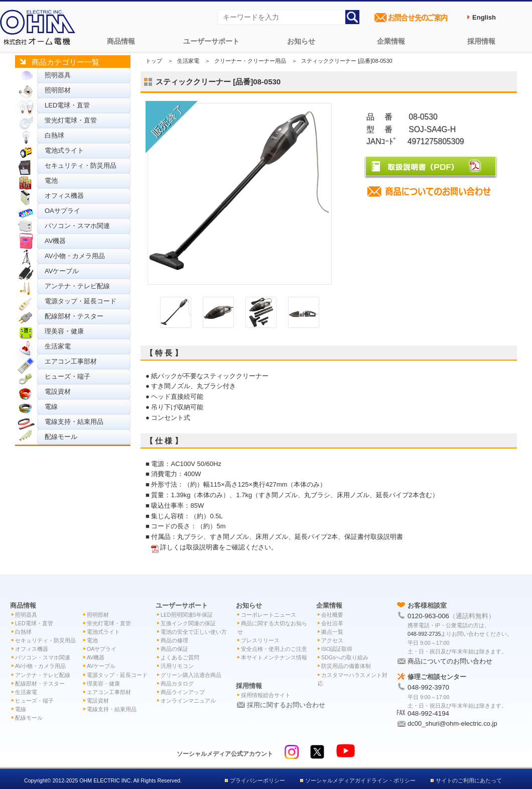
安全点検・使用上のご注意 (274, 649)
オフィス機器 (64, 196)
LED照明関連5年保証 (187, 615)
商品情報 (121, 41)
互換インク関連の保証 (188, 623)
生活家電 (58, 346)
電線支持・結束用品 (74, 422)
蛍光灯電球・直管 (71, 120)
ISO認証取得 (337, 649)
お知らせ (301, 41)
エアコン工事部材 (71, 361)
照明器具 (58, 75)
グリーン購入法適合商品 (191, 675)
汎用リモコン (177, 666)
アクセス (332, 640)
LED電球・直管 (67, 105)
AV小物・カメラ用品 (75, 256)
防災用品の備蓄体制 (346, 666)
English (484, 17)
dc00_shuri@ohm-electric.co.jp (452, 723)
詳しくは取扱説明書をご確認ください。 (219, 547)
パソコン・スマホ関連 (77, 226)
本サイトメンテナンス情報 (274, 657)
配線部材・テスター (74, 316)
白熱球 (54, 135)
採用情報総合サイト (266, 695)
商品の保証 (174, 649)
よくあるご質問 (180, 657)
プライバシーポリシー (257, 780)
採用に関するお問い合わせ (286, 705)
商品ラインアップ (183, 692)
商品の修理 (174, 640)
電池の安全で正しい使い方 (194, 632)
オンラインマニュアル (188, 701)
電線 (51, 407)
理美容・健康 (64, 331)
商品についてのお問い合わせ (450, 661)
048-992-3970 (428, 687)
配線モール (61, 437)
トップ (154, 61)
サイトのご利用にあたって (469, 780)
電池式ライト (64, 150)
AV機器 (55, 241)
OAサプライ (62, 211)
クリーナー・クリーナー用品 (250, 61)
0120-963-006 (428, 616)
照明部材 (58, 90)
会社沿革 (332, 623)
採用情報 (481, 41)
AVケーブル (62, 271)
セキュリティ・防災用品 (81, 165)
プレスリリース (260, 640)
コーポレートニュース (269, 615)
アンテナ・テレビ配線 (77, 286)
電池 (51, 181)
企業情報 (391, 41)
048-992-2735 (424, 634)
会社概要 (332, 615)
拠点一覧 (332, 632)
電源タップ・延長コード (81, 301)
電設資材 (58, 391)
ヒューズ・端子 (68, 376)
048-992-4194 (428, 713)
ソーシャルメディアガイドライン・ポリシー (360, 780)
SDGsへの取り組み (345, 657)
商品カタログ (177, 684)
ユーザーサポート (211, 41)
